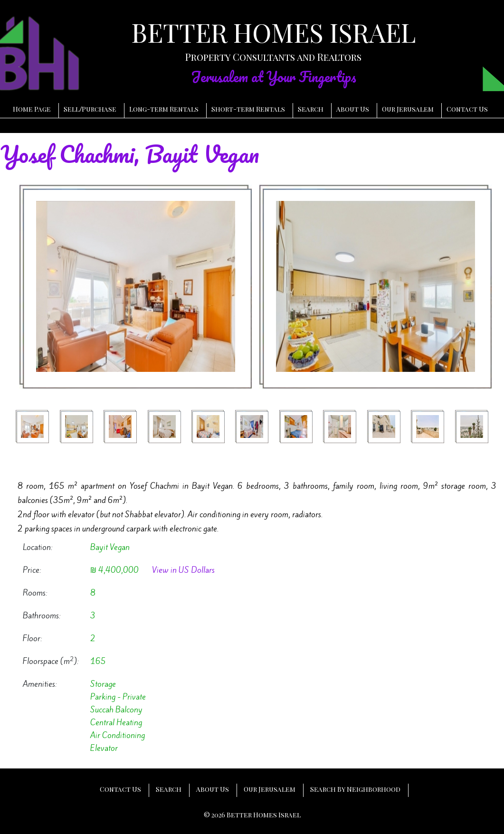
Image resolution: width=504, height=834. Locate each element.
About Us (353, 109)
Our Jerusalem (408, 109)
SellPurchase (90, 109)
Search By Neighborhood (355, 789)
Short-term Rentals (248, 109)
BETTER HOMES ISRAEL (273, 32)
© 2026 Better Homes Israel (252, 815)
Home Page (32, 109)
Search (311, 109)
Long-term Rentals (164, 109)
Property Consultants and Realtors (273, 57)
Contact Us (467, 109)
